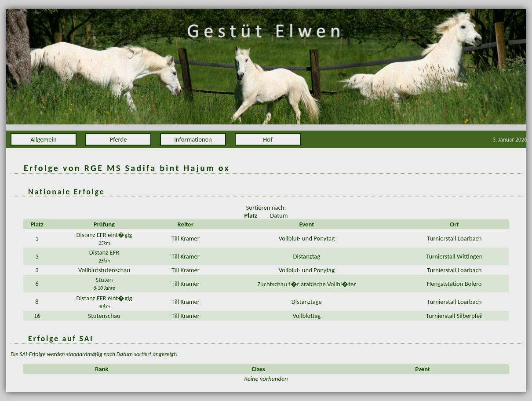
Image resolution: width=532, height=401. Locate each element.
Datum (279, 215)
